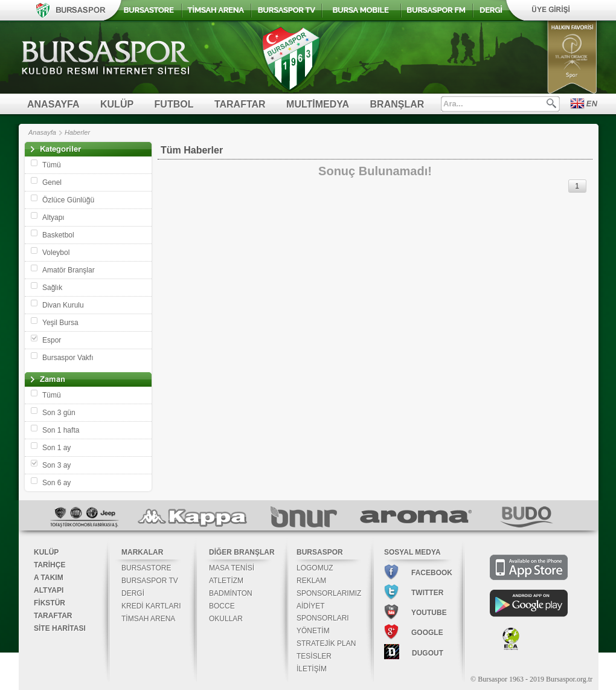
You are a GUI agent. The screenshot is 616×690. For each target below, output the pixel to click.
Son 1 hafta (61, 430)
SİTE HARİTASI (60, 628)
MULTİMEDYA (318, 104)
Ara (551, 103)
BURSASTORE (146, 568)
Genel (52, 182)
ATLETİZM (226, 581)
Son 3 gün (59, 413)
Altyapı (53, 218)
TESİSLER (314, 656)
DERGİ (133, 593)
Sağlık (52, 288)
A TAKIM (49, 578)
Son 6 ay (56, 483)
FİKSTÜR (50, 603)
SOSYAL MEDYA (412, 552)
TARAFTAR (240, 104)
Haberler (77, 132)
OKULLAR (226, 619)
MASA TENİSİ (232, 568)
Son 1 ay (56, 448)
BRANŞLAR (397, 104)
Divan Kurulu (63, 305)
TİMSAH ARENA (148, 619)
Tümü (52, 165)
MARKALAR (142, 552)
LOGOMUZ (315, 568)
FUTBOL (174, 104)
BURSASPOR (320, 552)
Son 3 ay (56, 465)
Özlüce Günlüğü (68, 200)
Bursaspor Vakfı (68, 358)
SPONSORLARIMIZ (329, 593)
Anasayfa (42, 132)
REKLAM (311, 581)
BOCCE (222, 606)
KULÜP (117, 104)
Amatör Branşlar (69, 270)
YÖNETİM (313, 631)
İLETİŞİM (312, 669)
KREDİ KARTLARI (151, 606)
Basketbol (58, 235)
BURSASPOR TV (150, 581)
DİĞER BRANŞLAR (242, 552)
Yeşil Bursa (60, 323)
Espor (52, 340)
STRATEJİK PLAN (326, 643)
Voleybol (56, 253)
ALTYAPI (49, 590)
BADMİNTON (231, 593)
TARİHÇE (50, 565)
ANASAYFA (53, 104)
